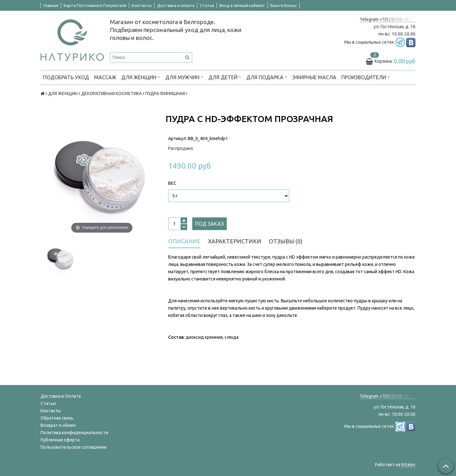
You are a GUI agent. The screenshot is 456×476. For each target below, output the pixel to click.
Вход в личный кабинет (242, 5)
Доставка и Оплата (61, 396)
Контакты (142, 5)
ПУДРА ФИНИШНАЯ (165, 93)
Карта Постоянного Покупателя (95, 5)
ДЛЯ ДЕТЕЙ (225, 77)
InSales (408, 465)
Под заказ (209, 224)
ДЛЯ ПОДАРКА (267, 77)
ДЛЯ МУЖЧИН (184, 77)
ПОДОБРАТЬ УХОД (66, 77)
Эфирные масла (314, 77)
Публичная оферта (60, 440)
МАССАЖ (105, 77)
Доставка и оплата (176, 5)
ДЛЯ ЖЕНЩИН (141, 77)
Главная (51, 5)
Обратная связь (57, 418)
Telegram (370, 19)
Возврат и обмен (58, 425)
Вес (172, 183)
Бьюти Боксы (284, 5)
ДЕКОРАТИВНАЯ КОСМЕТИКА (111, 93)
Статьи (207, 5)
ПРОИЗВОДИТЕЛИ (366, 77)
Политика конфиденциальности (74, 433)
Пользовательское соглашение (74, 447)
